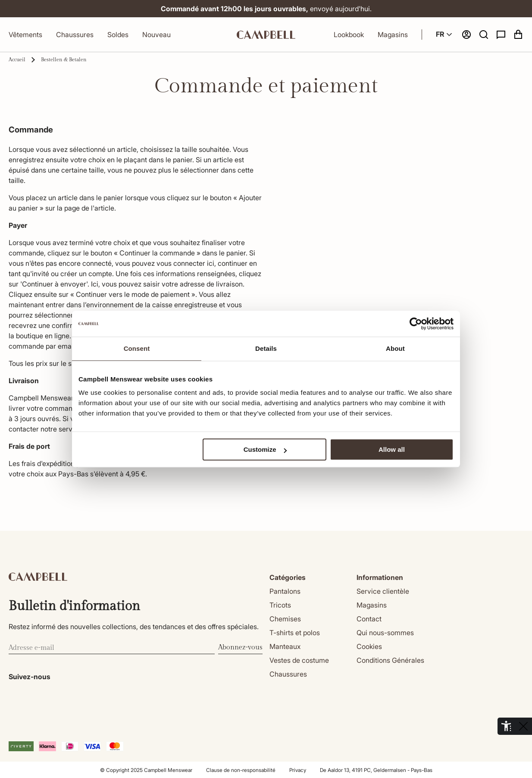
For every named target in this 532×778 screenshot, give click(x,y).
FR (445, 35)
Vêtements (25, 35)
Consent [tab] (137, 348)
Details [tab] (266, 348)
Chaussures (75, 35)
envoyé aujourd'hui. (289, 9)
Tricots (280, 605)
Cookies (369, 646)
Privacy (298, 770)
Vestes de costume (299, 660)
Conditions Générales (390, 660)
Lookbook (349, 35)
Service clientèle (383, 591)
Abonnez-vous (240, 647)
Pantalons (285, 591)
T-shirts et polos (295, 633)
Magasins (393, 35)
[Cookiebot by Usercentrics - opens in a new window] (416, 324)
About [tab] (395, 348)
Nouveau (156, 35)
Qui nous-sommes (385, 633)
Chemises (285, 619)
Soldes (118, 35)
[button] (484, 35)
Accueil (17, 60)
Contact (369, 619)
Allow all (392, 449)
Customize (265, 449)
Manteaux (285, 646)
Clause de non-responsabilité (241, 770)
